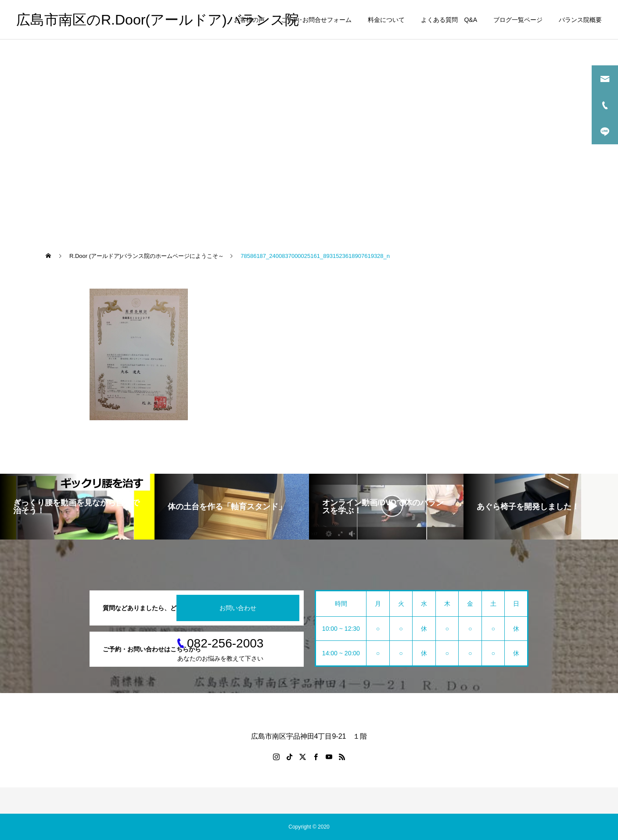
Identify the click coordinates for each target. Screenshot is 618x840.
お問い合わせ (238, 608)
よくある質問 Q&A (449, 20)
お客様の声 (249, 20)
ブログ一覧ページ (518, 20)
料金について (386, 20)
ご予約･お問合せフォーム (316, 20)
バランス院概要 (580, 20)
